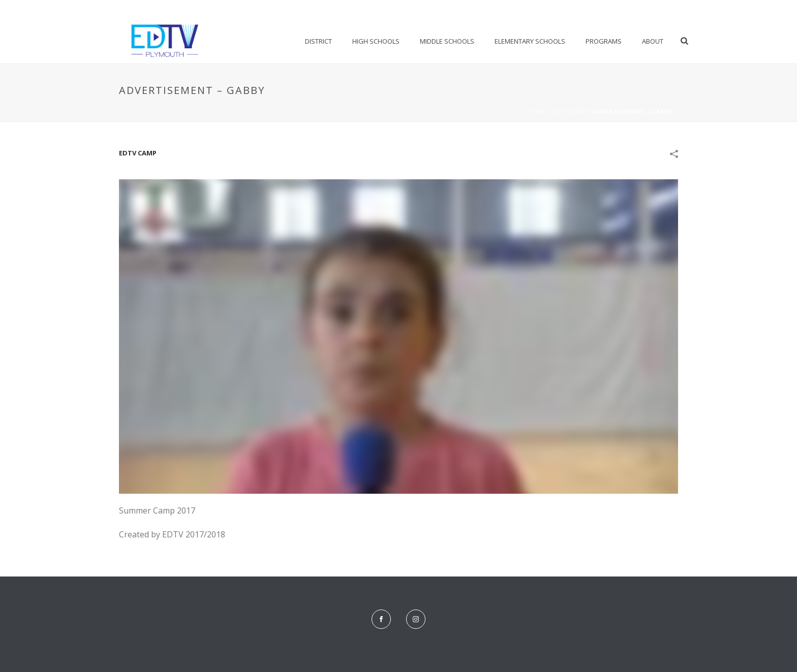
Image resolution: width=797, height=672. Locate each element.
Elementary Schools (530, 41)
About (653, 41)
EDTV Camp (569, 112)
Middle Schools (447, 41)
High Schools (376, 41)
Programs (604, 41)
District (318, 41)
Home (535, 112)
